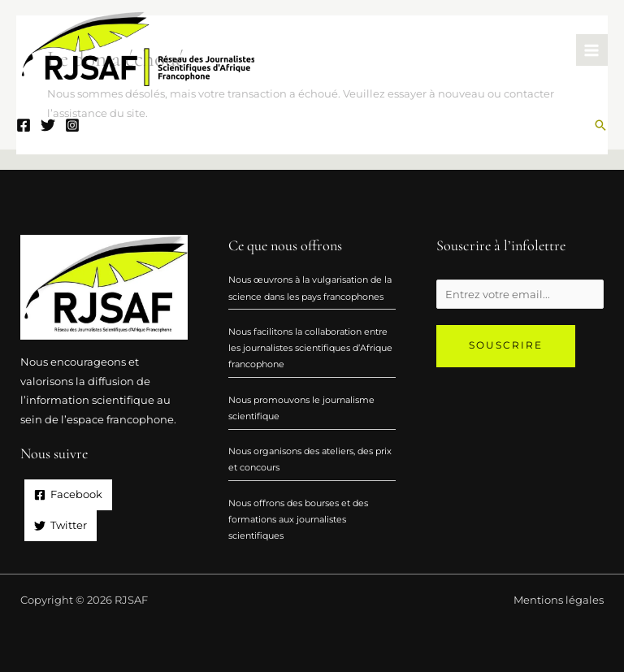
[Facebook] (24, 125)
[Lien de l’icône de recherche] (600, 125)
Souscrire (506, 345)
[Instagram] (72, 125)
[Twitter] (48, 125)
